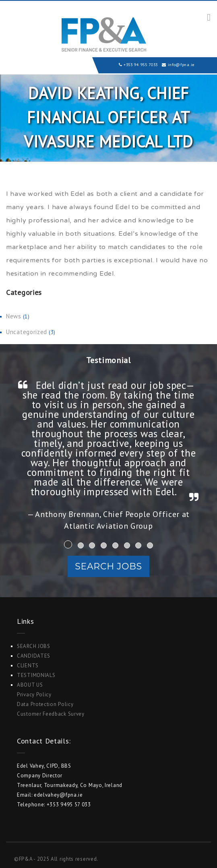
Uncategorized (27, 332)
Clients (28, 666)
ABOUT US (30, 685)
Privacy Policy (34, 695)
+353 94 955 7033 (141, 65)
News (14, 316)
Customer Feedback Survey (51, 714)
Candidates (34, 656)
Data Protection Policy (45, 704)
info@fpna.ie (181, 65)
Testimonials (36, 675)
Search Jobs (108, 566)
